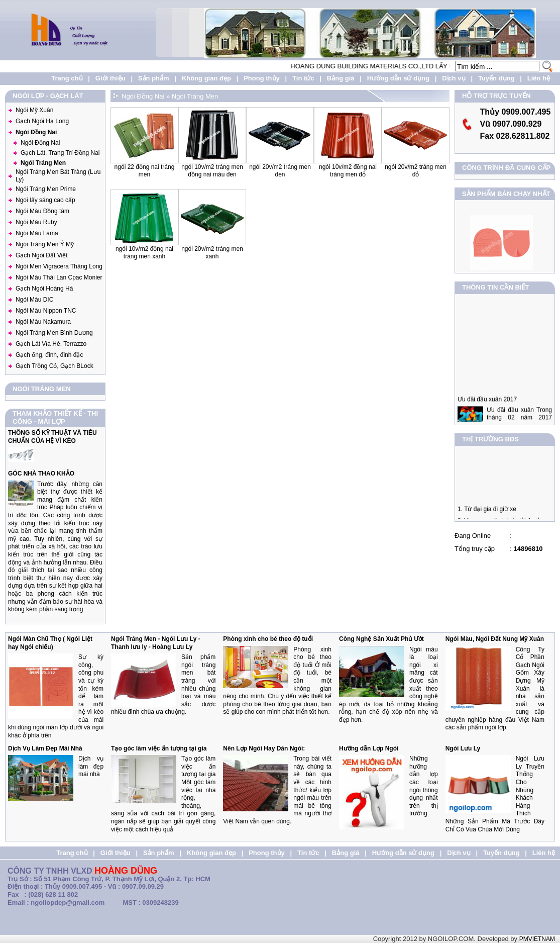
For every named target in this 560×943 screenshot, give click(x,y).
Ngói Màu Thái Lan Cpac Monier (59, 277)
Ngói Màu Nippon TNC (46, 311)
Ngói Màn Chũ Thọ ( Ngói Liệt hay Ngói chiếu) (50, 643)
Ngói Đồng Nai (36, 132)
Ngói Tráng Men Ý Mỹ (45, 244)
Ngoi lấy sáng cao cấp (45, 200)
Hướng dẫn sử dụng (398, 78)
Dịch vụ (454, 78)
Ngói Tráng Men (43, 163)
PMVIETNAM (537, 939)
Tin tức (303, 78)
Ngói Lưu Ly (463, 748)
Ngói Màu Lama (37, 233)
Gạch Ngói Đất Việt (41, 255)
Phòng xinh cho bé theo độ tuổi (268, 639)
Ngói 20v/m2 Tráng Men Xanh (212, 253)
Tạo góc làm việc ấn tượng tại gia (159, 748)
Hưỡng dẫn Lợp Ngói (369, 748)
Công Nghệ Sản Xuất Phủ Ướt (381, 639)
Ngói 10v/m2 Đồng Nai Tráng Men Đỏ (348, 171)
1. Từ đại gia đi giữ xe (487, 514)
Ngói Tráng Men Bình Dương (54, 333)
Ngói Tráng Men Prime (46, 189)
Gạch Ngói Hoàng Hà (44, 289)
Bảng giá (341, 78)
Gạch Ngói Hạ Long (42, 121)
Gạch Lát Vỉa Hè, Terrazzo (51, 344)
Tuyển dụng (496, 78)
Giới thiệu (110, 78)
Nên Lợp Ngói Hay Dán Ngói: (264, 748)
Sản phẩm (154, 78)
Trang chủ (67, 78)
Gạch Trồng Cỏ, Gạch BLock (54, 366)
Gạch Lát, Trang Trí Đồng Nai (60, 153)
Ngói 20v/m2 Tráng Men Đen (280, 171)
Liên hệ (539, 78)
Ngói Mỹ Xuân (34, 110)
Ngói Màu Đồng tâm (42, 211)
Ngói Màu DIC (34, 300)
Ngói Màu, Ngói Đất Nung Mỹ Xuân (495, 639)
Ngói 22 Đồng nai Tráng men (145, 171)
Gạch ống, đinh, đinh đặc (49, 355)
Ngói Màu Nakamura (43, 322)
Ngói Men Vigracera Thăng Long (59, 266)
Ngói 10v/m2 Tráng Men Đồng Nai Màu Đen (212, 171)
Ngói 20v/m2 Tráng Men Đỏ (416, 171)
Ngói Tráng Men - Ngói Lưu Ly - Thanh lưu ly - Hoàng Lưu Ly (156, 643)
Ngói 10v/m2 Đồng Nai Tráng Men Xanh (144, 253)
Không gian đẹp (206, 78)
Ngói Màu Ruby (36, 222)
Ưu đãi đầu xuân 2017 (487, 410)
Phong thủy (262, 78)
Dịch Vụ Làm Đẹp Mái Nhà (45, 748)
